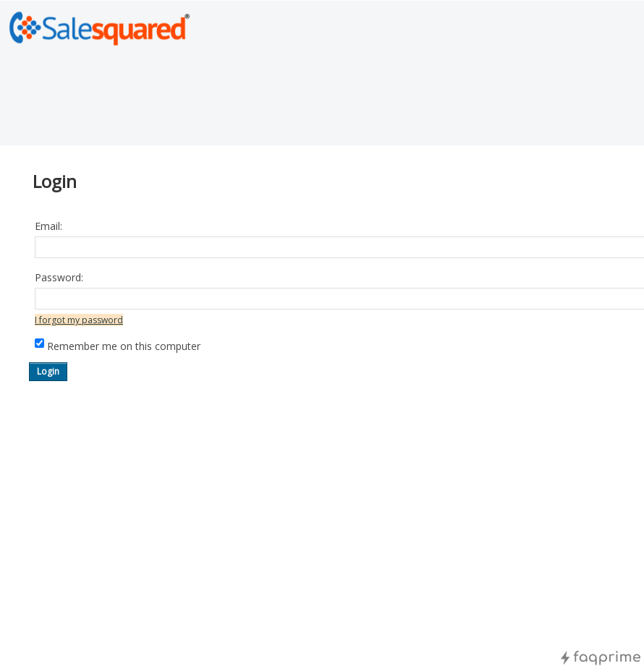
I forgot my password (79, 320)
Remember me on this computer (124, 346)
